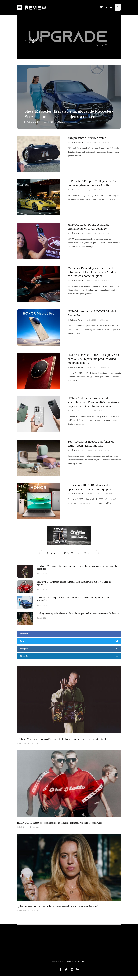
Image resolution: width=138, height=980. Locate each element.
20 (68, 553)
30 (72, 553)
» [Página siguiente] (79, 553)
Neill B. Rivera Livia (76, 961)
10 (65, 553)
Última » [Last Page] (88, 553)
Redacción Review (33, 122)
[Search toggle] (118, 7)
